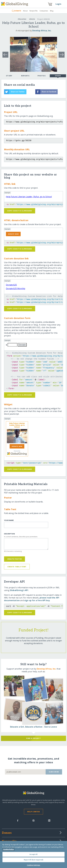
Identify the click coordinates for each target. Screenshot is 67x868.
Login (58, 4)
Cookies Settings (33, 865)
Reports (25, 76)
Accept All (33, 854)
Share (58, 76)
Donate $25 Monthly (16, 289)
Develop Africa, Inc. (42, 31)
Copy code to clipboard (20, 211)
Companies (44, 11)
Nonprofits (34, 11)
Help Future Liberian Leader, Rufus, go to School (29, 197)
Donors (7, 833)
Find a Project (33, 738)
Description (9, 534)
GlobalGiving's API (19, 590)
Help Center (33, 812)
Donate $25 (11, 285)
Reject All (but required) (33, 860)
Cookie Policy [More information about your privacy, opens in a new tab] (8, 849)
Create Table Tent (17, 567)
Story (9, 76)
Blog (52, 11)
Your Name (9, 520)
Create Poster (15, 559)
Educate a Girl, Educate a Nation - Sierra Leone (33, 727)
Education (22, 19)
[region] (33, 854)
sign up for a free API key (37, 600)
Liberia (32, 19)
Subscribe (54, 772)
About (25, 11)
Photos (42, 76)
